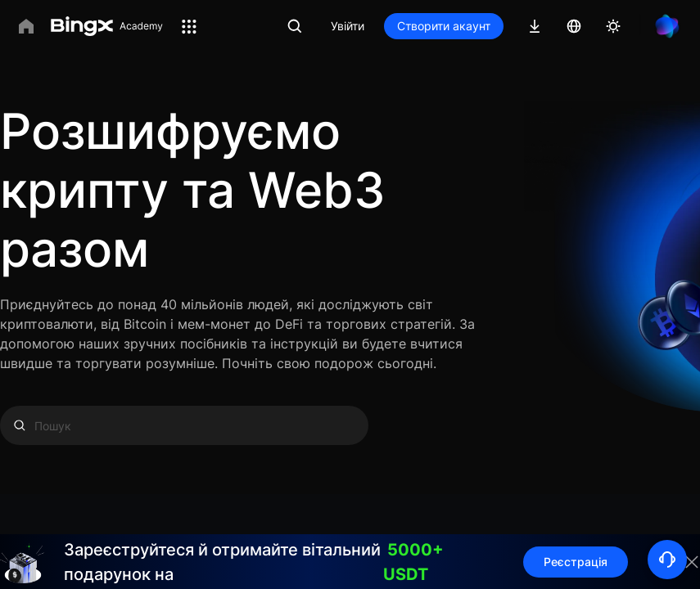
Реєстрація (576, 562)
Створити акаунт (444, 26)
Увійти (348, 26)
